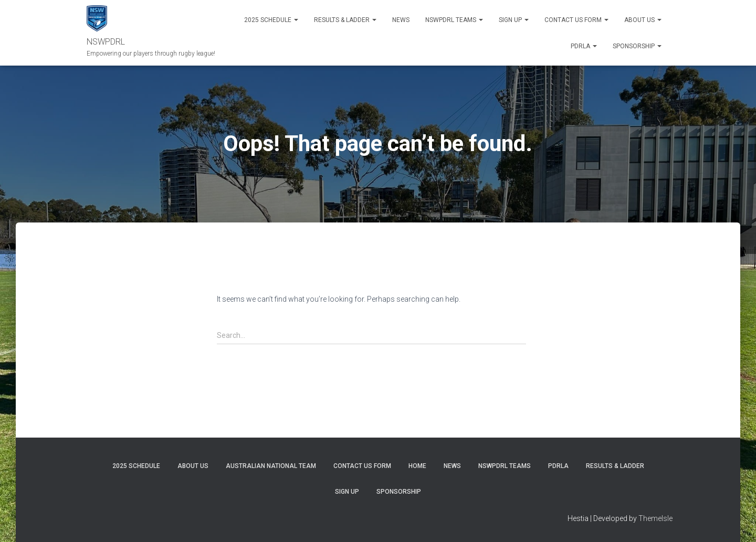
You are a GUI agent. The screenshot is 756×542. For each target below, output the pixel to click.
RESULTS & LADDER (345, 20)
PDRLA (584, 46)
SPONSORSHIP (637, 46)
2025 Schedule (271, 20)
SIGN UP (514, 20)
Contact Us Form (576, 20)
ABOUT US (643, 20)
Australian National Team (271, 466)
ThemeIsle (655, 518)
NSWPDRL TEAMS (454, 20)
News (401, 20)
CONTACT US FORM (362, 466)
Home (417, 466)
